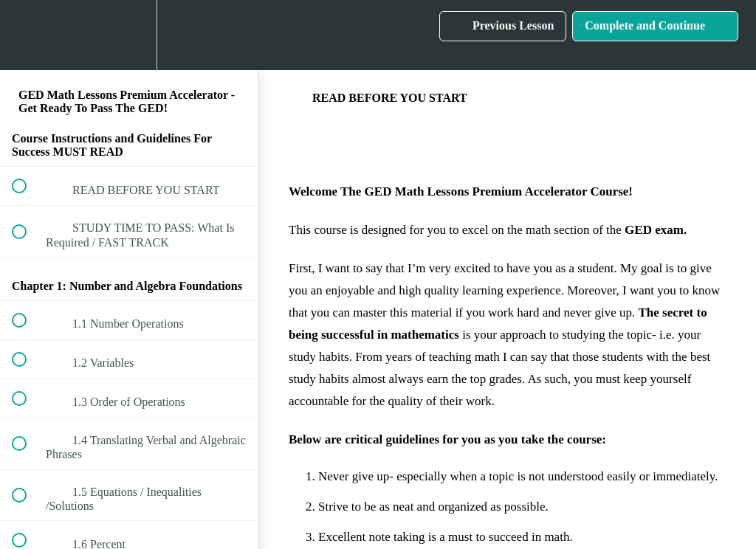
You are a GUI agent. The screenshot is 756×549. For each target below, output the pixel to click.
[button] (27, 35)
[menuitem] (129, 35)
